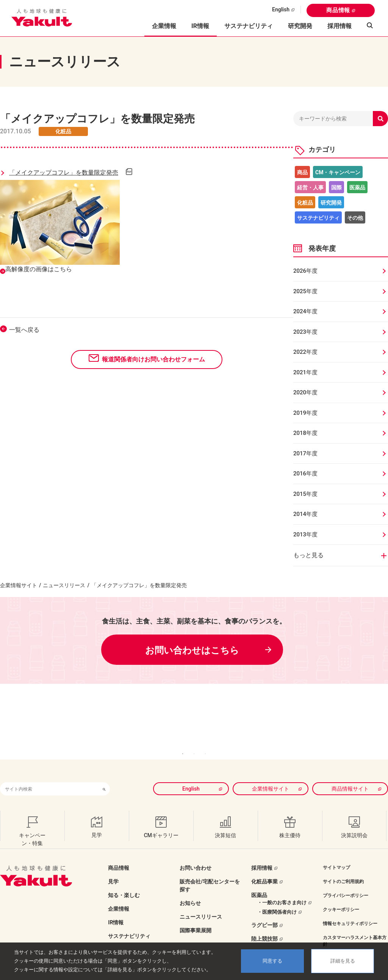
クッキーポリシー (341, 894)
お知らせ (190, 888)
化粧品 (305, 203)
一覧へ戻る (24, 330)
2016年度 (305, 474)
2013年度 (305, 535)
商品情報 (338, 10)
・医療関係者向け (277, 896)
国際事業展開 (196, 915)
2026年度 (305, 271)
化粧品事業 (264, 866)
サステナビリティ (249, 26)
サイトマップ (336, 852)
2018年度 (305, 433)
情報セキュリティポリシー (350, 908)
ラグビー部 (264, 910)
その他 (355, 218)
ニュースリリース (64, 585)
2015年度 (305, 494)
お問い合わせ (196, 852)
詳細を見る (343, 961)
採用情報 (339, 26)
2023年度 (305, 332)
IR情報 (116, 907)
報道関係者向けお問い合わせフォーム (153, 359)
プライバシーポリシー (346, 880)
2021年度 (305, 372)
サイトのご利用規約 (343, 866)
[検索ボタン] (104, 773)
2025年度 (305, 291)
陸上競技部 (264, 923)
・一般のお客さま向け (282, 887)
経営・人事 (310, 188)
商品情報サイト (350, 773)
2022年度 (305, 352)
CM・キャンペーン (338, 172)
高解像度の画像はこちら (39, 269)
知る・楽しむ (124, 880)
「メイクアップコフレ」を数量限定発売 (64, 173)
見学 (113, 866)
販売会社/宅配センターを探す (210, 870)
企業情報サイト (19, 585)
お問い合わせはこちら (192, 650)
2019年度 (305, 413)
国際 (336, 188)
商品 (302, 172)
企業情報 (119, 893)
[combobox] (49, 773)
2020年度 (305, 392)
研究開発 (300, 26)
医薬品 (357, 188)
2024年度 (305, 311)
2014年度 (305, 514)
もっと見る (308, 555)
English (281, 9)
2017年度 (305, 453)
